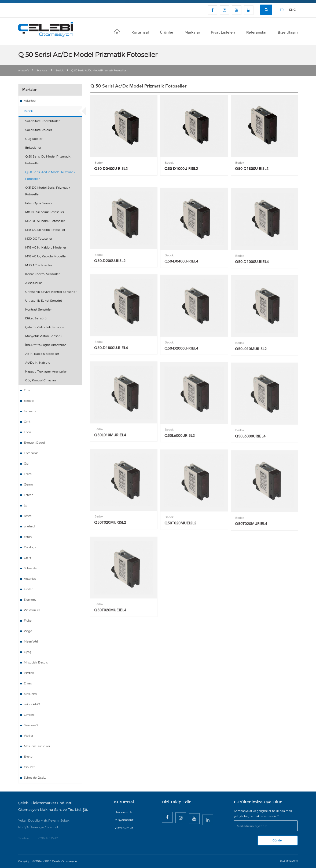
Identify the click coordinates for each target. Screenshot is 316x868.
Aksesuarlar (34, 283)
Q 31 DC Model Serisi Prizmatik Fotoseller (48, 191)
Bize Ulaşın (288, 32)
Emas (28, 683)
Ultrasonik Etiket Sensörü (44, 301)
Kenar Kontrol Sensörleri (43, 274)
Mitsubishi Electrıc (36, 662)
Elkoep (29, 401)
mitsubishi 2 (32, 704)
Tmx (27, 390)
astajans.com (289, 861)
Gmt (27, 422)
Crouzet (29, 767)
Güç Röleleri (34, 139)
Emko (28, 757)
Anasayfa (24, 70)
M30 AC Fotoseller (39, 265)
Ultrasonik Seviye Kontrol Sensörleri (51, 292)
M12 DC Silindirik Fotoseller (45, 221)
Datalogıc (30, 547)
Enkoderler (33, 148)
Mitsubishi (31, 694)
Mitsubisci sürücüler (37, 746)
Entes (28, 474)
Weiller (29, 736)
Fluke (28, 621)
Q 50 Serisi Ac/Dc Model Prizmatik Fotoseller (50, 175)
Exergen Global (34, 443)
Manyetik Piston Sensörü (43, 336)
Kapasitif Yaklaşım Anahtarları (46, 371)
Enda (27, 432)
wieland (29, 526)
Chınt (27, 558)
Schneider (31, 568)
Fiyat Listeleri (223, 32)
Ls (25, 505)
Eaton (28, 537)
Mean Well (31, 641)
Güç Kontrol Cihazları (41, 380)
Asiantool (30, 101)
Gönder (278, 840)
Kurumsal (140, 32)
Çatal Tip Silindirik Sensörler (45, 327)
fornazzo (30, 411)
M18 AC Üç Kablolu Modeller (46, 256)
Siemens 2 (31, 725)
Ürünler (167, 32)
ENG (292, 10)
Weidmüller (32, 610)
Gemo (28, 484)
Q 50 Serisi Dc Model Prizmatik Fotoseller (48, 160)
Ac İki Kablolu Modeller (42, 354)
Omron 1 (30, 715)
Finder (28, 589)
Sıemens (30, 600)
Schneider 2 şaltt (35, 778)
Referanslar (256, 32)
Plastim (29, 673)
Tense (28, 516)
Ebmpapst (31, 453)
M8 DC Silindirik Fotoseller (45, 212)
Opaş (27, 652)
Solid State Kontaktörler (43, 121)
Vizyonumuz (124, 828)
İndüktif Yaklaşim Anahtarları (46, 345)
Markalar (192, 32)
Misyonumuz (124, 820)
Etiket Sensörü (36, 318)
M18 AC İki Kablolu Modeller (46, 247)
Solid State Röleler (39, 130)
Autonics (30, 579)
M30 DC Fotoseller (39, 239)
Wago (28, 631)
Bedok (60, 70)
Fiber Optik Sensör (39, 203)
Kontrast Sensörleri (39, 309)
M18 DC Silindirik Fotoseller (45, 230)
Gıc (26, 464)
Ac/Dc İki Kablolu (38, 363)
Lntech (28, 495)
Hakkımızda (123, 812)
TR (282, 10)
